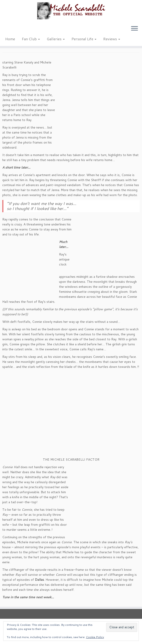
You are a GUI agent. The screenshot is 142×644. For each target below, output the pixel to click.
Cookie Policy (95, 637)
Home (10, 39)
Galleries (56, 39)
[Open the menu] (134, 29)
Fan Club (31, 39)
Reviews (112, 39)
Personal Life (84, 39)
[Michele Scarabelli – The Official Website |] (71, 11)
